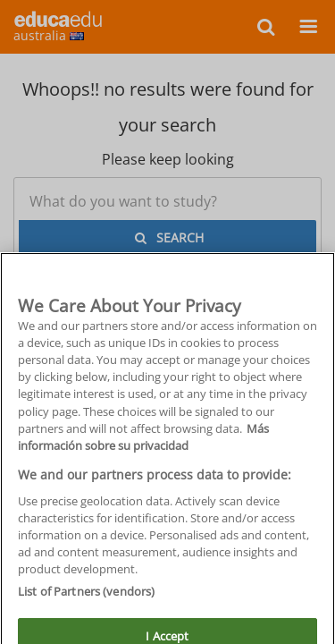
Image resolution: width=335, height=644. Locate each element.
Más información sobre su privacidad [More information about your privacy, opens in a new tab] (143, 450)
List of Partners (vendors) (86, 605)
